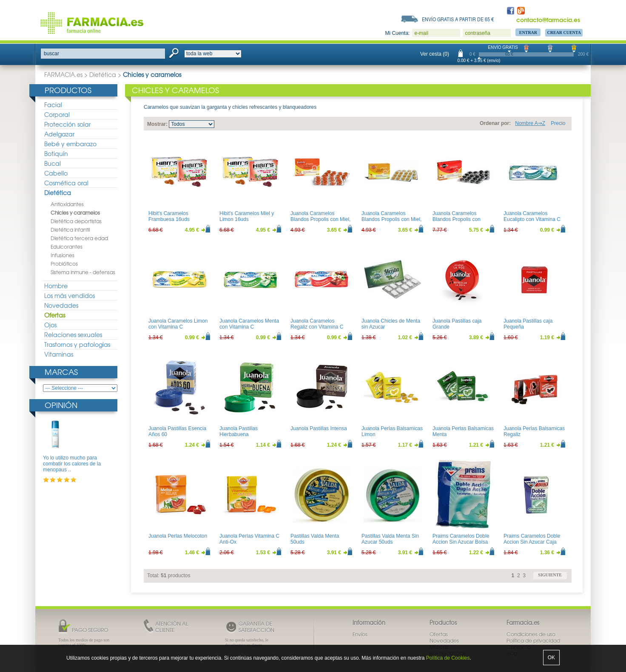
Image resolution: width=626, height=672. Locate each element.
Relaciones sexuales (73, 335)
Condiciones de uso (531, 634)
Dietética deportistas (76, 221)
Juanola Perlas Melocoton (178, 536)
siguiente (550, 575)
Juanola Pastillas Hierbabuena (239, 431)
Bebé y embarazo (70, 144)
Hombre (56, 286)
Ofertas (55, 315)
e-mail (421, 33)
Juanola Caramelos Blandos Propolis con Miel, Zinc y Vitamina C (391, 220)
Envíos (360, 634)
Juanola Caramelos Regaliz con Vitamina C (317, 324)
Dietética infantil (70, 230)
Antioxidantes (67, 204)
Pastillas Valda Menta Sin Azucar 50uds (390, 539)
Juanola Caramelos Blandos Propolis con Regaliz (457, 220)
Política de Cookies (448, 658)
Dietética (103, 74)
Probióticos (64, 264)
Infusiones (63, 255)
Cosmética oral (66, 183)
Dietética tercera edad (79, 238)
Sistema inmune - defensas (83, 272)
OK (551, 658)
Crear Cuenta (564, 33)
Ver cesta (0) (435, 54)
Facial (53, 105)
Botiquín (56, 153)
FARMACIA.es (63, 74)
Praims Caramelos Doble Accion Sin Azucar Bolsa (461, 539)
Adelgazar (59, 134)
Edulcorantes (67, 247)
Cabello (56, 173)
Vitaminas (59, 354)
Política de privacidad (533, 641)
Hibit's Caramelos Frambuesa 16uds (169, 216)
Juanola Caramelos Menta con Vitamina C (249, 324)
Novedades (61, 305)
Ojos (50, 325)
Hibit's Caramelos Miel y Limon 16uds (247, 216)
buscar (51, 54)
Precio (558, 123)
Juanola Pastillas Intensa (319, 428)
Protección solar (67, 124)
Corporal (57, 114)
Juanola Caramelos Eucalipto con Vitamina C (532, 216)
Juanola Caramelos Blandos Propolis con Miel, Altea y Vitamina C (320, 220)
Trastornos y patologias (77, 344)
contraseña (477, 33)
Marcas (61, 372)
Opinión (61, 405)
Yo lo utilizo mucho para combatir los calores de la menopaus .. (72, 464)
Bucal (53, 163)
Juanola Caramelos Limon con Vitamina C (178, 324)
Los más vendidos (70, 295)
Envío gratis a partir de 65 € (458, 19)
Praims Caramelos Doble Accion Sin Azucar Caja (532, 539)
